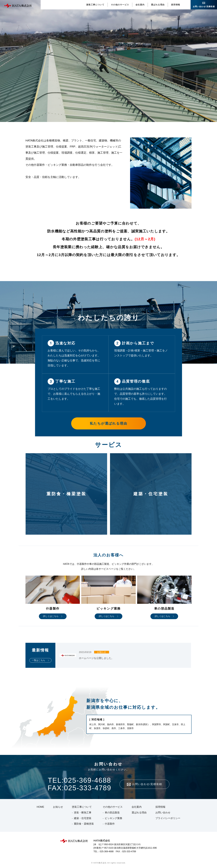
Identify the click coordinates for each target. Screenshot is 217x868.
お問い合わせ (163, 813)
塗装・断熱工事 (83, 813)
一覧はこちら (38, 660)
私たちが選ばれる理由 (108, 423)
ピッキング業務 (113, 818)
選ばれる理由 (158, 5)
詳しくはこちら (51, 616)
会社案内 (140, 5)
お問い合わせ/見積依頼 (204, 6)
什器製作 (110, 824)
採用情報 (176, 5)
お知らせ (58, 807)
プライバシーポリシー (168, 818)
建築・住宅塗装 (83, 818)
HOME (40, 807)
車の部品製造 (112, 813)
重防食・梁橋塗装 (84, 824)
